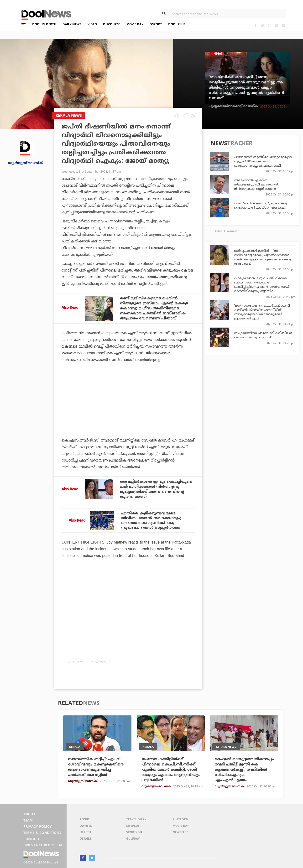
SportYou (134, 832)
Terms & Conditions (42, 833)
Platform (181, 819)
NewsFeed (181, 832)
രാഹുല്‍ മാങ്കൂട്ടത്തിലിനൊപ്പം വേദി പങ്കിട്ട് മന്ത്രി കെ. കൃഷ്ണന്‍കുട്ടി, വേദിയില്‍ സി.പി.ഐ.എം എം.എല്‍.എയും (244, 770)
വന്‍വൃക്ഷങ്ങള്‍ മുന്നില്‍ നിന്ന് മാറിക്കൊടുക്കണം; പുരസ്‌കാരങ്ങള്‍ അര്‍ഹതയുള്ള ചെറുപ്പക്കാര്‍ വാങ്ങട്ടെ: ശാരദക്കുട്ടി (263, 257)
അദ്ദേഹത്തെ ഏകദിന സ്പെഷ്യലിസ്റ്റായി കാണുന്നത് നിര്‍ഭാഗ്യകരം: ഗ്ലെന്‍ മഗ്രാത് (256, 184)
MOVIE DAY (135, 24)
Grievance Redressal (43, 845)
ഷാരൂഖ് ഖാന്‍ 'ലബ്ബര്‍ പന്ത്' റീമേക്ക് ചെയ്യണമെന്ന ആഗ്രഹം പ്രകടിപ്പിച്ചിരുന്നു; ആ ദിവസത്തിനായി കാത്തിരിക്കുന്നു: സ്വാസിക (262, 284)
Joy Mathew (74, 662)
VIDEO (92, 24)
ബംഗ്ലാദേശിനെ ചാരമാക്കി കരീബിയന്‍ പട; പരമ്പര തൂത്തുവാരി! (263, 335)
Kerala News (99, 662)
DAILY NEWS (72, 24)
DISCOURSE (112, 24)
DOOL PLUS (177, 24)
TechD (84, 819)
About (29, 814)
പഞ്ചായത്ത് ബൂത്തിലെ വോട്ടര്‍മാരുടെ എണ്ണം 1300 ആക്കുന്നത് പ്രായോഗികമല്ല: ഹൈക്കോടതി (263, 161)
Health (85, 832)
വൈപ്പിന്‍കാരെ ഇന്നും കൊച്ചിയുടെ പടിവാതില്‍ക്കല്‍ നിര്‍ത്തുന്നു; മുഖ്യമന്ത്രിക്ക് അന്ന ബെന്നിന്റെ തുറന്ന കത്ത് (156, 489)
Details (86, 839)
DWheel (86, 826)
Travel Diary (136, 819)
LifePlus (133, 826)
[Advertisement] (128, 413)
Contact (31, 839)
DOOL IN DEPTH (44, 24)
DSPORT (156, 24)
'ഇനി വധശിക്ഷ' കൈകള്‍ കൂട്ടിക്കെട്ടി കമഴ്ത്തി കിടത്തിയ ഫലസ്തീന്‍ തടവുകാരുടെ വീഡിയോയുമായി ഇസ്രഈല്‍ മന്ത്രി (262, 312)
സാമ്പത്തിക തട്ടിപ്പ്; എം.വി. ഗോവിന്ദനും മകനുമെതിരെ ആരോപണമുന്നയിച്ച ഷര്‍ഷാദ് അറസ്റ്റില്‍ (96, 767)
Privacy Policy (38, 826)
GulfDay (133, 839)
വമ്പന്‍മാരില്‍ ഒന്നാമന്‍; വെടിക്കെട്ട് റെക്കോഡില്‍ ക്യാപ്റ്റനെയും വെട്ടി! (260, 205)
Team (28, 820)
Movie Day (181, 826)
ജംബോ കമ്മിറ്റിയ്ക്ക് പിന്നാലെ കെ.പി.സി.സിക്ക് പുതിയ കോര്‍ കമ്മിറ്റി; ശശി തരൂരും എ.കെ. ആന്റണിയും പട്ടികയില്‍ (171, 770)
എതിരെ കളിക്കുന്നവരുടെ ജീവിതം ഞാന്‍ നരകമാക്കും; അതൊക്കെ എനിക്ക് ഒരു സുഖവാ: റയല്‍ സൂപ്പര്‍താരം (151, 520)
